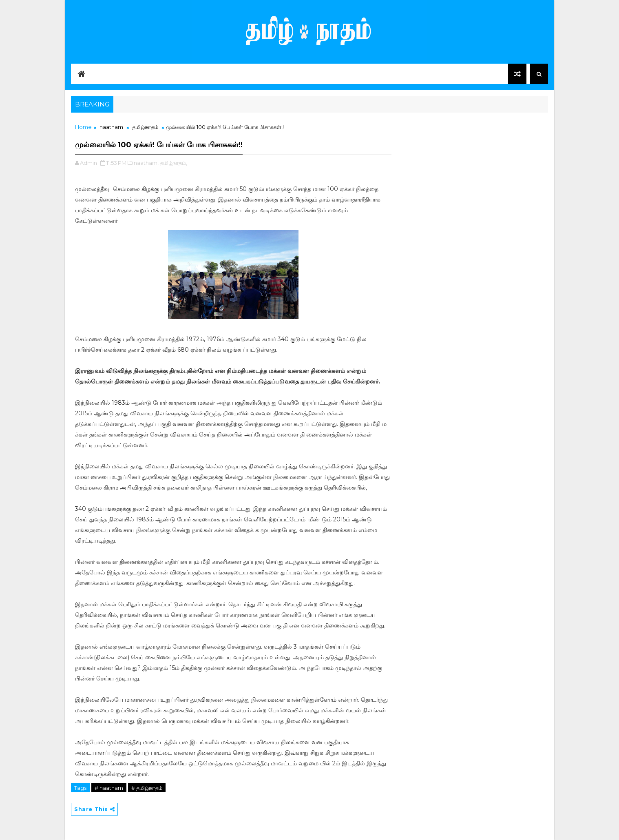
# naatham (109, 788)
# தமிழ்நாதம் (147, 788)
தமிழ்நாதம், (174, 163)
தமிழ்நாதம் (145, 127)
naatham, (146, 163)
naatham (111, 127)
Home (83, 127)
